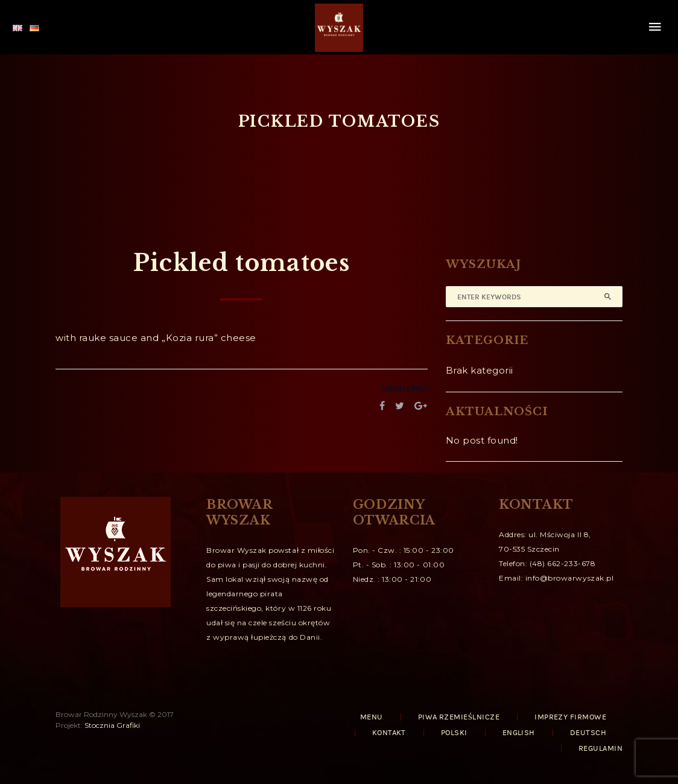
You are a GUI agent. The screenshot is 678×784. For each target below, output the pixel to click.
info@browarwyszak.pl (570, 578)
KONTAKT (389, 733)
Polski (454, 733)
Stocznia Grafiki (112, 725)
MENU (372, 717)
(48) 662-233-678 (562, 563)
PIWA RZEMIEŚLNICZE (459, 717)
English (519, 733)
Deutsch (588, 733)
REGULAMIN (600, 748)
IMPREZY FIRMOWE (570, 717)
